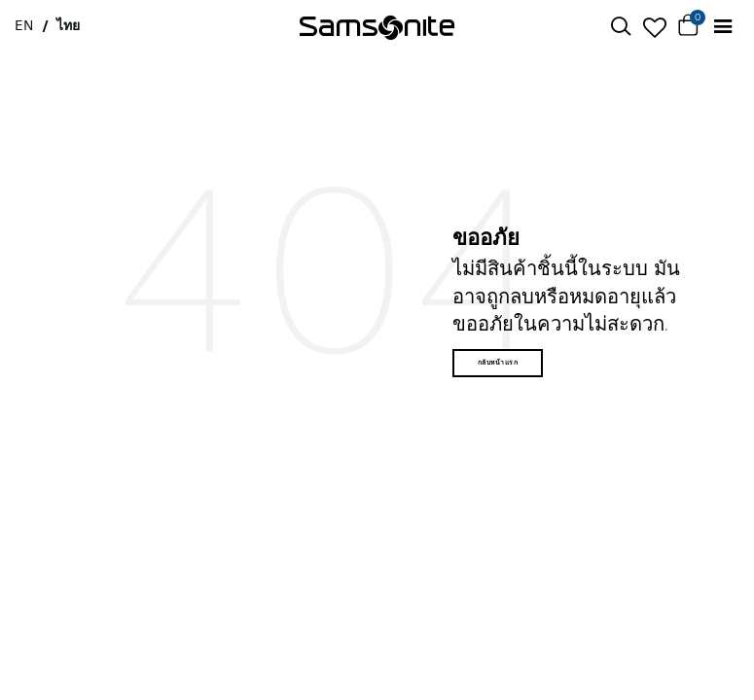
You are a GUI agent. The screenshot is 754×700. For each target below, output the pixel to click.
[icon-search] (620, 27)
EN (24, 25)
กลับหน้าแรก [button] (498, 362)
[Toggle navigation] (722, 27)
